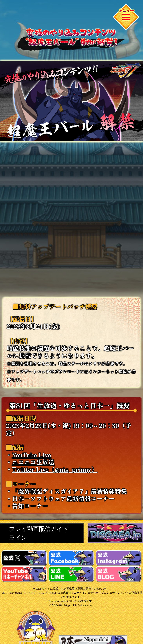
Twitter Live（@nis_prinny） (55, 469)
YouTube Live (31, 455)
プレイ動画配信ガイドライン (39, 533)
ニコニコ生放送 (33, 462)
